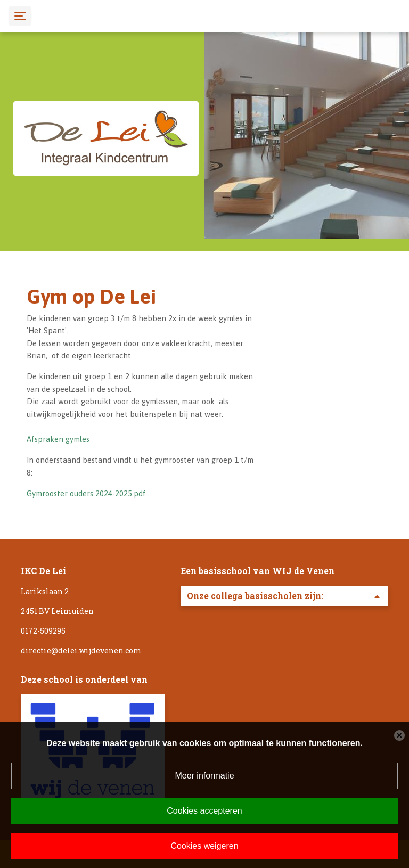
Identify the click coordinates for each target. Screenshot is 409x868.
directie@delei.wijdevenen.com (81, 650)
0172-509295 (43, 631)
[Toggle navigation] (20, 16)
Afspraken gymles (58, 439)
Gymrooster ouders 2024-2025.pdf (86, 493)
